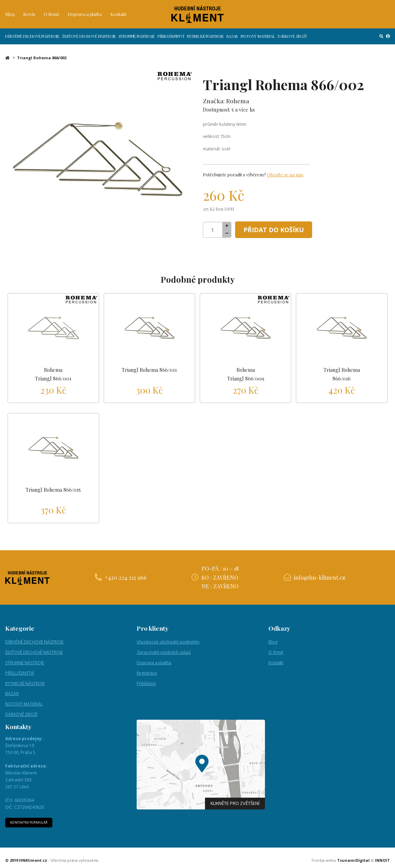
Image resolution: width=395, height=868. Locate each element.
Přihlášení (146, 686)
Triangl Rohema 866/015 (53, 491)
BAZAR (232, 40)
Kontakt (118, 16)
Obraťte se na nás (285, 174)
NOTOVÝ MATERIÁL (258, 40)
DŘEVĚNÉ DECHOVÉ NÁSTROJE (32, 40)
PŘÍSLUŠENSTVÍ (171, 40)
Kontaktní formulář (30, 825)
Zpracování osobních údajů (164, 654)
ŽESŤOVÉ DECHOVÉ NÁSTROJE (89, 40)
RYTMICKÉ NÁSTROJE (205, 40)
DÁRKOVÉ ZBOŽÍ (292, 40)
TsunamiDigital (353, 863)
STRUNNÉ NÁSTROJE (136, 40)
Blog (10, 16)
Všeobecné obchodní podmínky (168, 644)
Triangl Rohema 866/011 (149, 370)
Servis (29, 16)
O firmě (51, 16)
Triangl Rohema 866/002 (42, 58)
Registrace (147, 675)
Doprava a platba (85, 16)
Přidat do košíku (277, 230)
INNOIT (382, 863)
